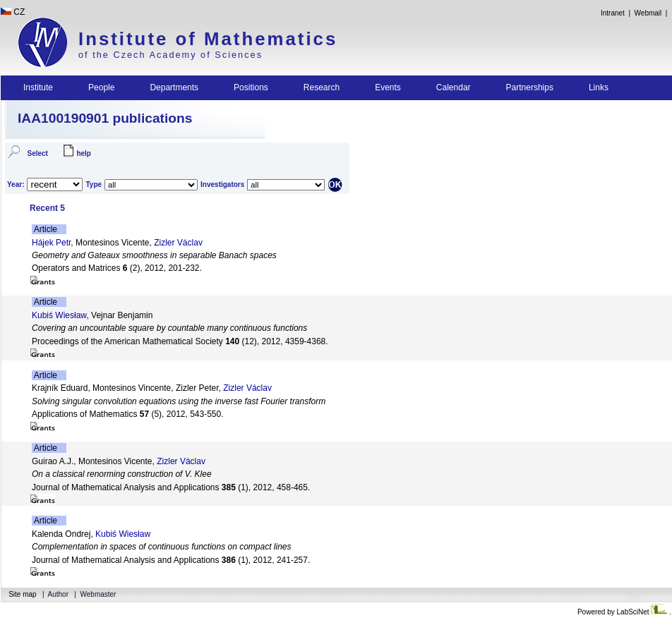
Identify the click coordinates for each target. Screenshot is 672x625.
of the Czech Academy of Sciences (170, 55)
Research (322, 87)
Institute (38, 87)
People (101, 87)
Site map (22, 594)
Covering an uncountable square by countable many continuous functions (169, 328)
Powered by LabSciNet (623, 612)
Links (599, 87)
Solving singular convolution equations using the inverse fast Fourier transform (179, 401)
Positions (251, 87)
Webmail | (653, 13)
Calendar (454, 87)
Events (388, 87)
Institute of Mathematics (208, 39)
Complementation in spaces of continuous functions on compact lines (162, 547)
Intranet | (615, 13)
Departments (174, 87)
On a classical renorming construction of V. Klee (122, 474)
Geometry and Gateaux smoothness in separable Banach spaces (154, 255)
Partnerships (530, 87)
